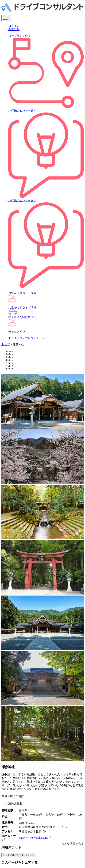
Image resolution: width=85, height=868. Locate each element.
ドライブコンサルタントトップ (19, 855)
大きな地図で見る (72, 844)
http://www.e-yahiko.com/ (35, 838)
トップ (6, 344)
